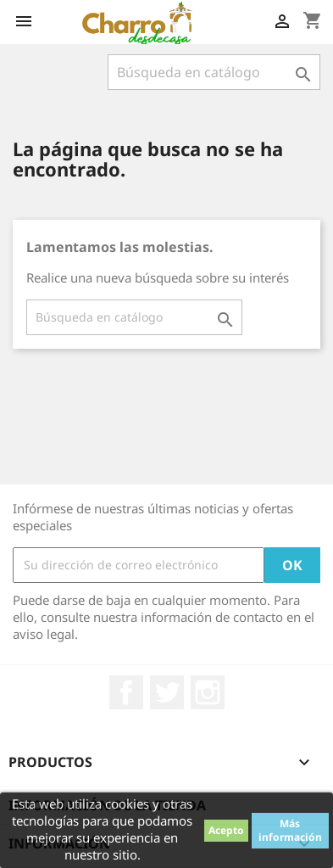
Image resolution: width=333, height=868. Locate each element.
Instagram (208, 692)
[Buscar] (214, 72)
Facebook (126, 692)
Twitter (167, 692)
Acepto (226, 830)
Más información (290, 830)
